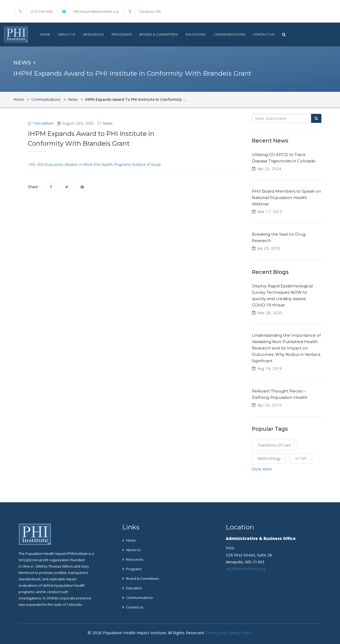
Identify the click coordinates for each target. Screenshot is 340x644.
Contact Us (263, 34)
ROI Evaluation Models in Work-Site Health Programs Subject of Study (99, 164)
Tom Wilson (43, 123)
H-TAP (301, 458)
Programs (122, 34)
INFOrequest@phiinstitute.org (96, 12)
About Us (67, 34)
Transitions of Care (274, 445)
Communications (229, 34)
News (73, 99)
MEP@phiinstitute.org (246, 569)
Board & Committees (159, 34)
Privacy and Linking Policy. (229, 633)
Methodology (269, 458)
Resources (93, 34)
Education (196, 34)
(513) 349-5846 (41, 12)
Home (45, 34)
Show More (262, 469)
